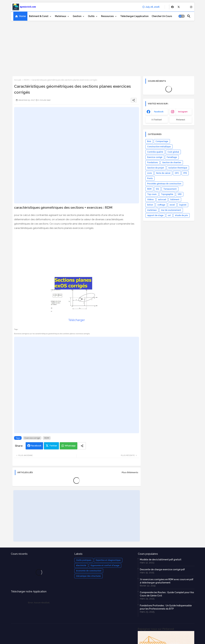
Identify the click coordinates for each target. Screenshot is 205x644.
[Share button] (82, 446)
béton (150, 205)
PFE (185, 173)
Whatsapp (70, 446)
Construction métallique (159, 147)
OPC (177, 173)
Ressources (107, 16)
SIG (157, 189)
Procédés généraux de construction (164, 184)
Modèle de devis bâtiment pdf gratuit (161, 560)
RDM (26, 80)
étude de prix (181, 215)
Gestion (77, 16)
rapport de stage (155, 215)
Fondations (153, 163)
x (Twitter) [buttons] (157, 120)
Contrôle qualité (155, 152)
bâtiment (175, 200)
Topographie (167, 194)
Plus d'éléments (130, 472)
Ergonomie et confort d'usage (105, 565)
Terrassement (170, 189)
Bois (149, 141)
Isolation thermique (178, 168)
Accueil (18, 80)
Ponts (150, 178)
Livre (150, 173)
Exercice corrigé (32, 438)
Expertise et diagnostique (108, 560)
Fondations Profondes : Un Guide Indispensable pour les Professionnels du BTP (166, 607)
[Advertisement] (103, 47)
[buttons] (172, 7)
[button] (182, 16)
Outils (91, 16)
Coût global (173, 152)
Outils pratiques (84, 560)
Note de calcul (163, 173)
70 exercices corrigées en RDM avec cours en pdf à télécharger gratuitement (167, 581)
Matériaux (61, 16)
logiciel (183, 205)
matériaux (152, 210)
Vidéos (150, 200)
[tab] (20, 16)
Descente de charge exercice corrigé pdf (162, 569)
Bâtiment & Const (39, 16)
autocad (162, 200)
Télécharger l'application (134, 16)
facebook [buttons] (159, 112)
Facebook (36, 446)
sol (169, 215)
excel (172, 205)
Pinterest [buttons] (181, 120)
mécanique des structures (88, 576)
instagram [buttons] (183, 112)
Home (23, 16)
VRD (180, 194)
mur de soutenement (171, 210)
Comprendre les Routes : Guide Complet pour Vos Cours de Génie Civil (167, 594)
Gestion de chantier (172, 163)
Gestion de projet (156, 168)
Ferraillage (172, 157)
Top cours (152, 194)
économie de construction (89, 571)
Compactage (162, 141)
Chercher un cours (162, 16)
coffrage (161, 205)
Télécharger (77, 320)
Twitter (53, 446)
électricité (81, 565)
